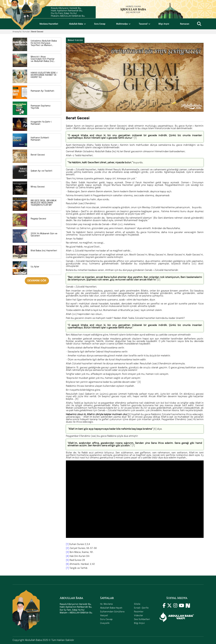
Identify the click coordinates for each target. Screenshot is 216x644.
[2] (67, 548)
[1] (67, 544)
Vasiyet (104, 616)
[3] (67, 552)
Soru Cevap (100, 24)
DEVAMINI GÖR (37, 281)
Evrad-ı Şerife (141, 608)
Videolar (139, 616)
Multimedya (122, 24)
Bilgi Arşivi (164, 24)
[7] (67, 568)
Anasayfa (17, 32)
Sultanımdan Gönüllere (112, 612)
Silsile (137, 604)
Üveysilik (105, 623)
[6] (67, 564)
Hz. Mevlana (106, 604)
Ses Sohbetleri (142, 619)
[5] (67, 560)
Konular (26, 32)
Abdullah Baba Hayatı (111, 608)
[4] (67, 556)
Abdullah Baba (76, 24)
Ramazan (185, 24)
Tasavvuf (143, 24)
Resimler (139, 612)
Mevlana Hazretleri (49, 24)
